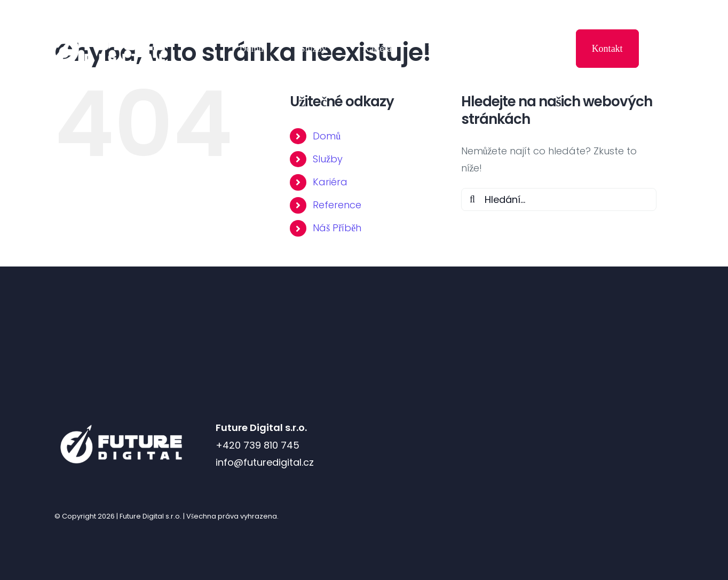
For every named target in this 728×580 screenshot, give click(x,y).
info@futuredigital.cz (265, 462)
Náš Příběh (337, 228)
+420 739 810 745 (258, 445)
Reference (337, 205)
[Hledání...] (559, 199)
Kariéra (330, 182)
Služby (328, 159)
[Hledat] (473, 199)
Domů (327, 136)
